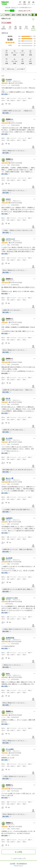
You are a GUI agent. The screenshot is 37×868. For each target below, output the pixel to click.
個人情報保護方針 (22, 864)
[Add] (33, 19)
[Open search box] (3, 69)
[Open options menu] (21, 69)
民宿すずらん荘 (6, 18)
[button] (11, 80)
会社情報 (13, 864)
